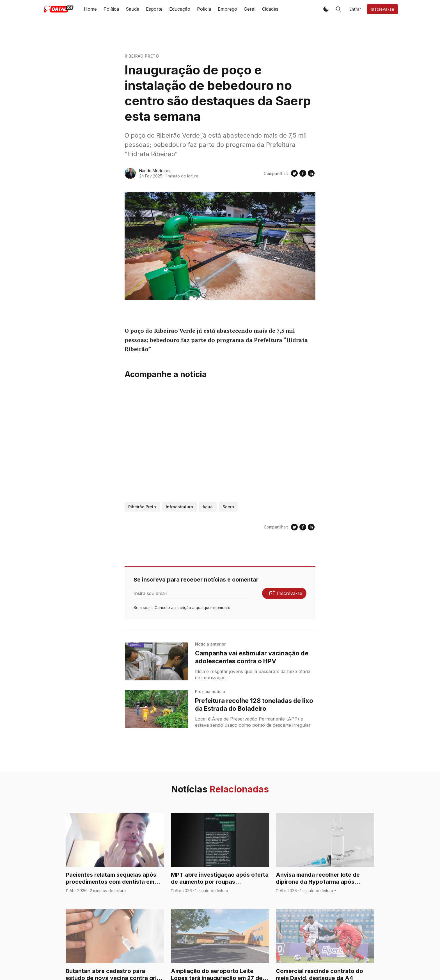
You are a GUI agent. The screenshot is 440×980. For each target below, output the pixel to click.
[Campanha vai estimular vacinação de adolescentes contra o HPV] (156, 661)
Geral (250, 9)
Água (208, 507)
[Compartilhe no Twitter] (294, 173)
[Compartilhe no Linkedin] (311, 173)
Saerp (228, 507)
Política (111, 9)
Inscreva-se (382, 9)
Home (90, 9)
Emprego (227, 9)
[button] (326, 9)
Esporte (154, 9)
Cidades (270, 9)
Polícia (204, 9)
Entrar (355, 9)
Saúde (132, 9)
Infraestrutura (179, 507)
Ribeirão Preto (142, 56)
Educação (180, 9)
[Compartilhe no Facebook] (303, 173)
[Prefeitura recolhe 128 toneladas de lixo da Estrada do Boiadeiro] (156, 709)
